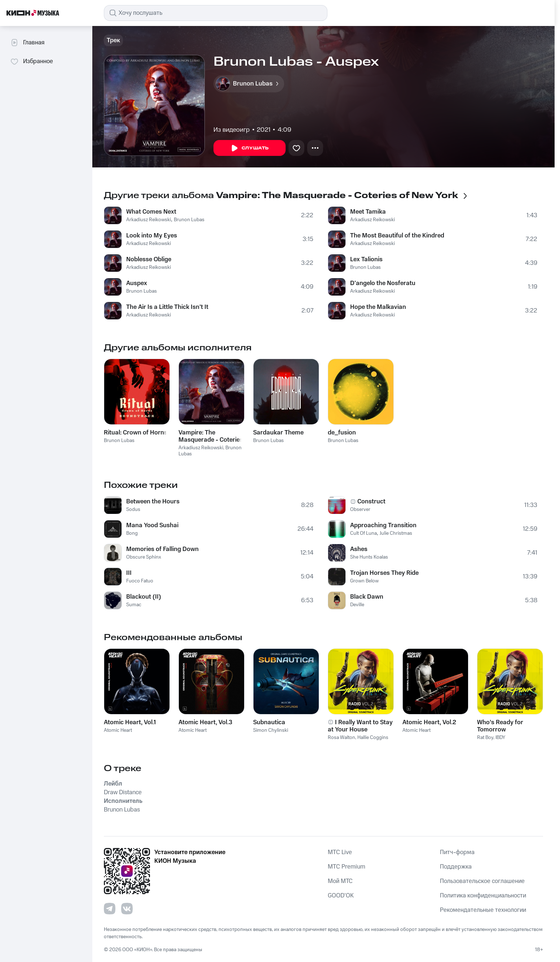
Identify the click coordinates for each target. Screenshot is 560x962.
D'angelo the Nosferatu (383, 283)
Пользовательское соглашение (482, 881)
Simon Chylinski (271, 730)
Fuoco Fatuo (140, 581)
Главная (27, 43)
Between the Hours (153, 502)
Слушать (250, 148)
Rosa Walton (341, 738)
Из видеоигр (232, 130)
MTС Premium (347, 867)
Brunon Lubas (189, 220)
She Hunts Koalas (369, 557)
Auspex (137, 283)
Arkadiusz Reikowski (149, 220)
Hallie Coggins (373, 738)
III (129, 573)
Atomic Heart (118, 730)
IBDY (500, 738)
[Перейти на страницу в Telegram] (110, 909)
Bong (132, 533)
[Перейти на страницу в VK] (127, 909)
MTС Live (340, 852)
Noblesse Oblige (149, 259)
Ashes (359, 549)
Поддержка (456, 867)
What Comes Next (151, 212)
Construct (371, 502)
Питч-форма (457, 852)
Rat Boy (485, 738)
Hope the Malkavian (378, 307)
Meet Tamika (368, 212)
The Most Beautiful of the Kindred (397, 236)
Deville (357, 605)
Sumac (134, 605)
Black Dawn (367, 597)
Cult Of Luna (363, 533)
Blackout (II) (144, 597)
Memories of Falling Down (162, 549)
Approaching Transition (383, 525)
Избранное (32, 61)
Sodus (133, 510)
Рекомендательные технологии (483, 910)
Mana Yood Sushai (152, 525)
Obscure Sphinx (144, 557)
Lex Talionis (366, 259)
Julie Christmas (396, 533)
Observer (360, 510)
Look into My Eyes (152, 236)
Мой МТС (340, 881)
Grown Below (364, 581)
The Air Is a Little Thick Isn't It (167, 307)
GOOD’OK (341, 896)
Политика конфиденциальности (483, 896)
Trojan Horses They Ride (384, 573)
